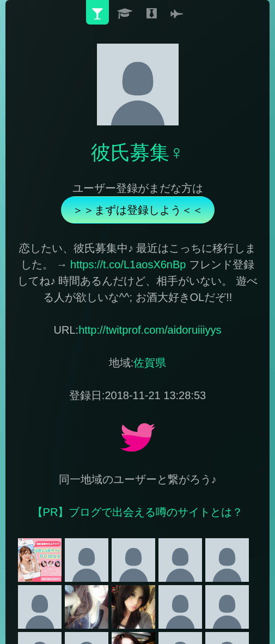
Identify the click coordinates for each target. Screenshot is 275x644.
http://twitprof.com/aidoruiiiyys (150, 330)
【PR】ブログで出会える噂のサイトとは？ (138, 512)
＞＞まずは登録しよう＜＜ (138, 210)
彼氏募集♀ (137, 152)
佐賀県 (150, 363)
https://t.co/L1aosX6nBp (128, 264)
